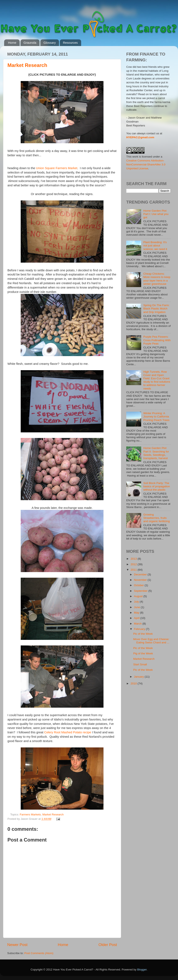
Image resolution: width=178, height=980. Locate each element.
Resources (70, 43)
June (137, 607)
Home (12, 43)
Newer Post (17, 945)
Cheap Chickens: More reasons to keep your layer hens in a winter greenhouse (157, 279)
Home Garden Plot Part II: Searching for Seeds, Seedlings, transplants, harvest (156, 453)
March (138, 624)
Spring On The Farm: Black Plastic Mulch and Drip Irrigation (156, 309)
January (139, 677)
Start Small (140, 664)
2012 (134, 564)
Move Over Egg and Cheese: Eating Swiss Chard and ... (151, 641)
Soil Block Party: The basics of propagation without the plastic (156, 486)
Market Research (27, 65)
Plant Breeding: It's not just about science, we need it (155, 246)
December (141, 574)
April (137, 618)
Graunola (30, 43)
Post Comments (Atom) (39, 953)
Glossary (50, 43)
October (139, 585)
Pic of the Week (143, 634)
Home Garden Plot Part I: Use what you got (156, 214)
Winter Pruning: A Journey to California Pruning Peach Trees (156, 417)
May (137, 613)
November (141, 580)
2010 (134, 683)
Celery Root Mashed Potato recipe (68, 732)
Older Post (108, 945)
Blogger (142, 970)
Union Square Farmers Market (57, 168)
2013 (134, 559)
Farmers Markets (30, 814)
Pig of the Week (143, 653)
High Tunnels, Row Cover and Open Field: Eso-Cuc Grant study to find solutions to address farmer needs (157, 380)
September (141, 591)
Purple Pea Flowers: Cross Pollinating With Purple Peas (157, 340)
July (137, 602)
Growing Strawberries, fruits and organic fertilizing (156, 518)
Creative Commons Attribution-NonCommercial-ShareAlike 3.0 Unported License (146, 164)
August (139, 596)
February (140, 629)
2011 (134, 570)
